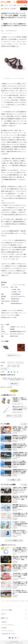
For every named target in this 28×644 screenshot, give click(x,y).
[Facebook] (9, 372)
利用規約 (4, 628)
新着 (2, 5)
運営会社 (4, 622)
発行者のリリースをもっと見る (14, 416)
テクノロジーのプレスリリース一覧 (15, 601)
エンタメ (6, 5)
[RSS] (19, 638)
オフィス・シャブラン (6, 33)
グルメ (11, 5)
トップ (3, 601)
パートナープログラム (8, 625)
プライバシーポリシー (8, 631)
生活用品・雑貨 (16, 366)
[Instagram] (16, 638)
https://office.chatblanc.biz (18, 296)
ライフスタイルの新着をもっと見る (14, 541)
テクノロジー (11, 363)
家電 (9, 366)
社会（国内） (4, 369)
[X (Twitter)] (11, 372)
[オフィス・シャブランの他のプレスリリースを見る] (24, 9)
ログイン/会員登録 (22, 2)
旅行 (15, 5)
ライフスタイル (20, 363)
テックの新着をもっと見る (14, 480)
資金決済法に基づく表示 (8, 634)
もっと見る (24, 424)
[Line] (14, 372)
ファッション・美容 (22, 5)
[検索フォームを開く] (14, 2)
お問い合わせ (14, 384)
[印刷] (17, 372)
